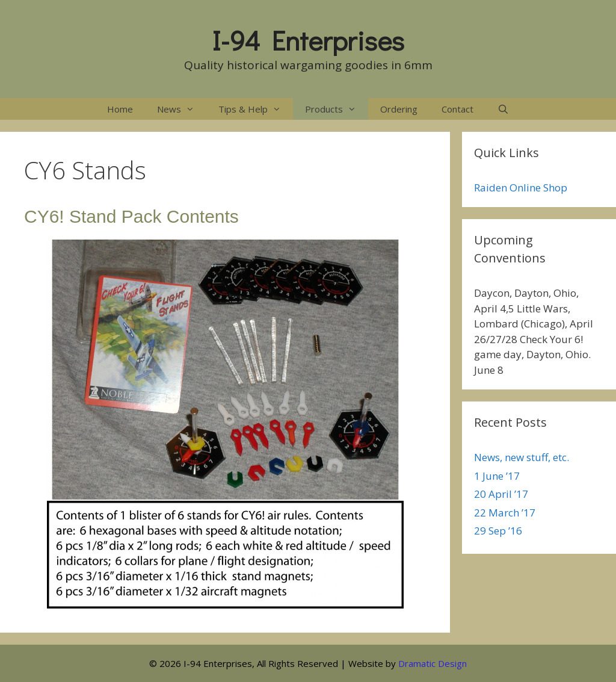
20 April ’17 (501, 494)
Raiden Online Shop (521, 188)
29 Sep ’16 (498, 531)
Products (337, 109)
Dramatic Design (433, 663)
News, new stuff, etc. (522, 457)
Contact (457, 109)
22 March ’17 (505, 513)
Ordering (399, 109)
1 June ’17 (497, 476)
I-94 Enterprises (308, 40)
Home (120, 109)
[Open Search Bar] (503, 109)
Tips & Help (256, 109)
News (182, 109)
